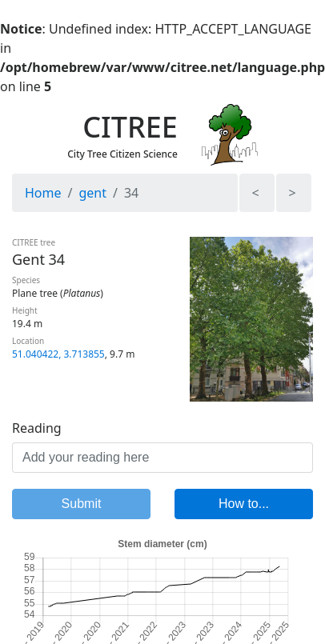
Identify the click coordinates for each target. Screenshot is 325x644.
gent (92, 193)
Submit (82, 504)
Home (43, 193)
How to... (244, 504)
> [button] (292, 193)
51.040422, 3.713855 (58, 354)
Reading (37, 428)
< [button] (255, 193)
